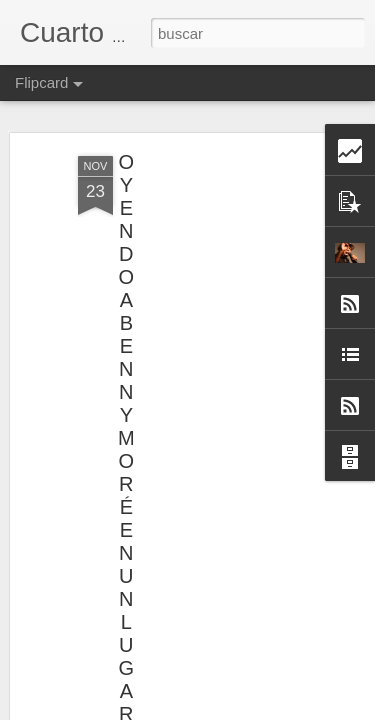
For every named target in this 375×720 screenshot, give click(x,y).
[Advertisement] (203, 265)
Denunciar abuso (272, 709)
